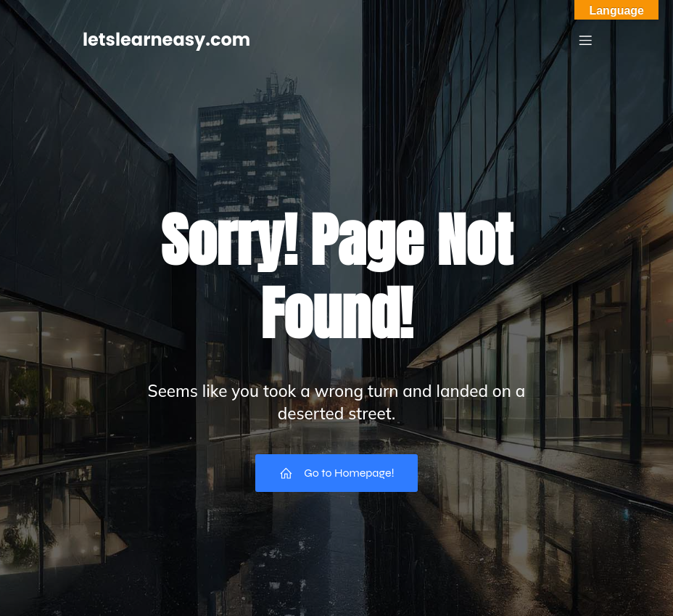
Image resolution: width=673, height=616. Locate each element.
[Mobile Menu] (585, 40)
